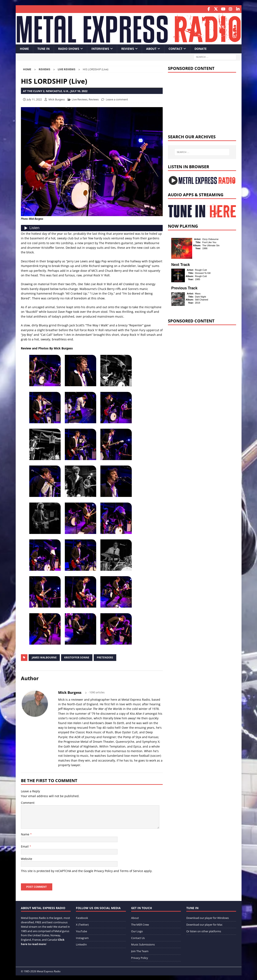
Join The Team (140, 951)
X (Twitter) (82, 924)
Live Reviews (80, 99)
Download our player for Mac (204, 924)
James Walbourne (44, 657)
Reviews (128, 48)
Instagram (82, 937)
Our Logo (137, 931)
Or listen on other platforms (204, 931)
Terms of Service (131, 870)
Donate (201, 48)
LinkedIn (81, 944)
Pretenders (105, 657)
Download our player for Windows (208, 917)
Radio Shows (69, 48)
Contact (175, 48)
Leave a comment (117, 99)
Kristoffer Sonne (77, 657)
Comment (28, 802)
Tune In (43, 48)
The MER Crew (140, 924)
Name (26, 834)
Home (24, 48)
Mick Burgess (57, 99)
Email (25, 846)
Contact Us (138, 937)
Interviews (100, 48)
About (151, 48)
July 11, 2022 (34, 99)
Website (27, 858)
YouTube (81, 931)
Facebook (82, 917)
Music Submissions (143, 944)
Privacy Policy (103, 870)
